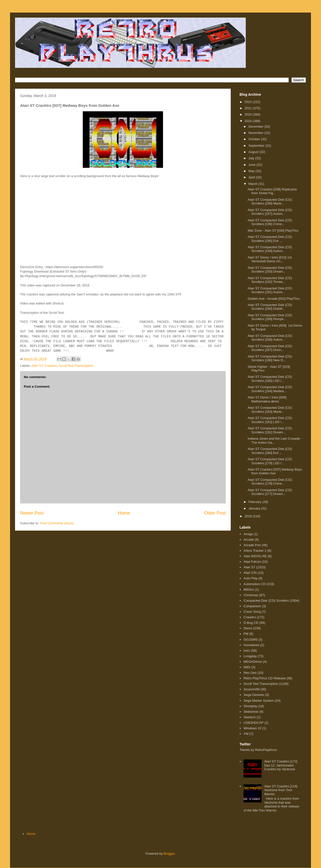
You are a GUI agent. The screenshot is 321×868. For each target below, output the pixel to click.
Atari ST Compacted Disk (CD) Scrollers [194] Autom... (270, 249)
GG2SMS (251, 640)
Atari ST (37, 366)
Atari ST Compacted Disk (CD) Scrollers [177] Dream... (270, 492)
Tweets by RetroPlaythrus (258, 750)
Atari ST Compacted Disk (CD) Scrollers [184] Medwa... (270, 389)
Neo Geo (250, 673)
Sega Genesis (254, 695)
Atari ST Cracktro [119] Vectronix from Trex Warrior (281, 790)
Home (124, 513)
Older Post (215, 513)
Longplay (250, 656)
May (252, 171)
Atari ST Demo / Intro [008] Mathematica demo (267, 399)
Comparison (252, 606)
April (252, 177)
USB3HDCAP (253, 723)
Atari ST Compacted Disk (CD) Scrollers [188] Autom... (270, 338)
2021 (249, 108)
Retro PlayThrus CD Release (265, 678)
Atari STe (250, 573)
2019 (249, 121)
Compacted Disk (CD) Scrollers (266, 601)
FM (246, 634)
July (252, 158)
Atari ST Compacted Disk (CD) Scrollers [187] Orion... (270, 348)
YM (246, 734)
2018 (249, 516)
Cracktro (51, 366)
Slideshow (251, 712)
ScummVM (252, 689)
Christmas (251, 595)
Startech (250, 717)
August (254, 152)
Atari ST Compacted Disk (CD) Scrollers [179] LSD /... (270, 461)
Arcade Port (252, 545)
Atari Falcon (252, 562)
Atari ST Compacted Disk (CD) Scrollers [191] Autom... (270, 290)
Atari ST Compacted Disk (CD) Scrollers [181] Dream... (270, 430)
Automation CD (255, 584)
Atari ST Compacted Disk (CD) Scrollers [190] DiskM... (270, 307)
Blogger (169, 854)
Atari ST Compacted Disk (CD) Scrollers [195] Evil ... (270, 239)
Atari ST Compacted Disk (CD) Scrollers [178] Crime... (270, 482)
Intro (247, 651)
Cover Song (252, 612)
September (257, 146)
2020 (249, 114)
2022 (249, 102)
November (257, 133)
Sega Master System (259, 701)
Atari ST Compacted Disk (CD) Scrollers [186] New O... (270, 358)
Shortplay (250, 706)
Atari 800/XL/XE (255, 556)
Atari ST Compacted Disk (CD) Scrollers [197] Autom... (270, 212)
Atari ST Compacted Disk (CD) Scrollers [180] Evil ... (270, 451)
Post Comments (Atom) (57, 523)
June (253, 165)
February (256, 502)
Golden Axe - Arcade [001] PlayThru (273, 299)
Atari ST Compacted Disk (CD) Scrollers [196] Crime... (270, 222)
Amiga (248, 534)
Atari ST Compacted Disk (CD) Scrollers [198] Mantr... (270, 202)
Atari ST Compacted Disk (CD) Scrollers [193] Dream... (270, 270)
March (254, 184)
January (255, 508)
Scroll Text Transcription (76, 366)
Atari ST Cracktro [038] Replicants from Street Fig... (272, 191)
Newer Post (32, 513)
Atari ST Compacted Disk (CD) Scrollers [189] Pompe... (270, 317)
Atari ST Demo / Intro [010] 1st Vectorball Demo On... (269, 259)
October (255, 139)
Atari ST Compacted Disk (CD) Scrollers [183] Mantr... (270, 410)
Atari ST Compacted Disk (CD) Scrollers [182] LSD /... (270, 420)
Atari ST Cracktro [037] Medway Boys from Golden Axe (275, 471)
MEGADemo (253, 662)
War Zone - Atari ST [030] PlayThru (273, 231)
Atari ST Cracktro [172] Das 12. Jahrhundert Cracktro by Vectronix (281, 765)
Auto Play (251, 578)
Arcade (249, 540)
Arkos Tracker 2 (255, 551)
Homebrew (251, 645)
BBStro (249, 590)
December (257, 126)
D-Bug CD (251, 623)
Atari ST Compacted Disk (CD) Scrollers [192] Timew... (270, 280)
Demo (248, 628)
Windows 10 (252, 728)
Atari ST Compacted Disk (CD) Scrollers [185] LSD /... (270, 379)
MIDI (247, 667)
